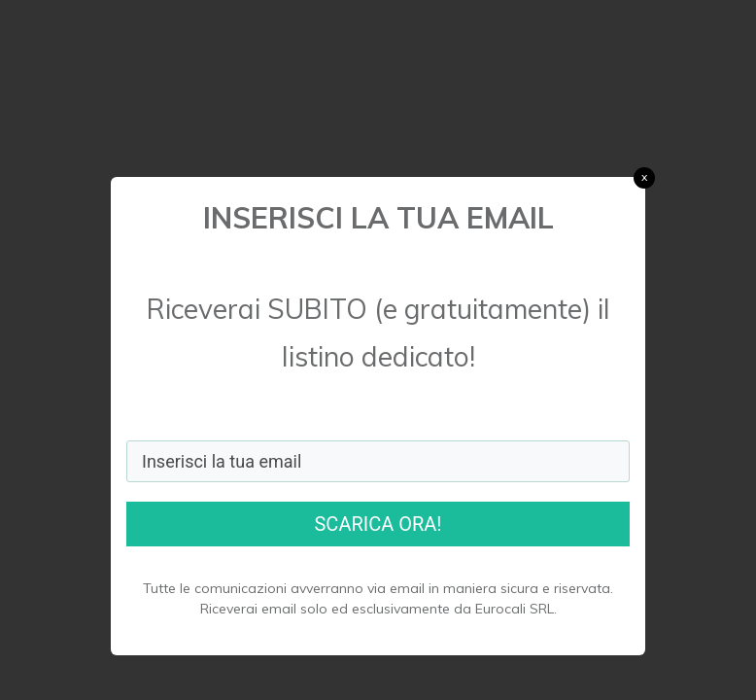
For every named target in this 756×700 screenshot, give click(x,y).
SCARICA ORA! (378, 524)
